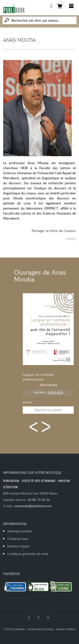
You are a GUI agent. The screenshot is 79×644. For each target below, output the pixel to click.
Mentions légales (19, 546)
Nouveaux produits (20, 531)
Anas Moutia (48, 385)
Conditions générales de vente (28, 554)
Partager (71, 239)
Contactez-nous (18, 539)
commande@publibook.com (33, 506)
